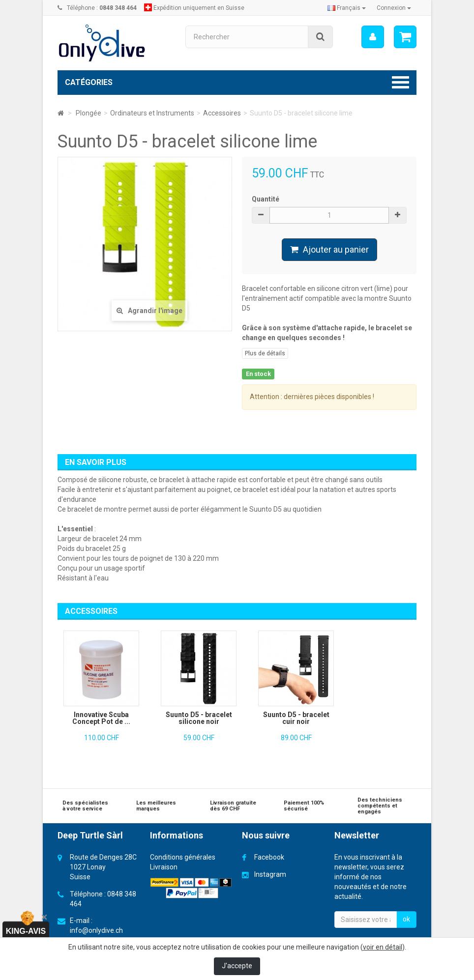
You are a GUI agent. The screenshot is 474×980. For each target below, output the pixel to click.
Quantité (266, 199)
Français (347, 8)
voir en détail (383, 947)
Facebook (269, 857)
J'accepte (237, 966)
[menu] (373, 37)
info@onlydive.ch (96, 930)
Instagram (270, 874)
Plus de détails (265, 353)
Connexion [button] (394, 8)
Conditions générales (183, 857)
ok (406, 919)
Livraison (164, 867)
